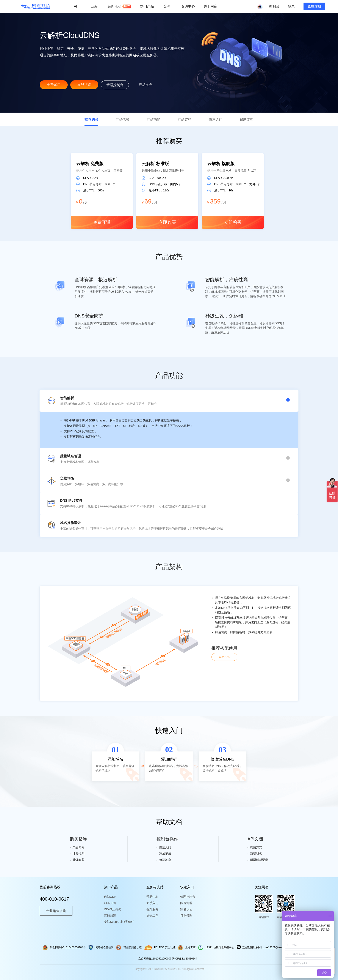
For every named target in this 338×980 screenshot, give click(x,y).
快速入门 (216, 119)
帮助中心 (152, 897)
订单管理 (186, 915)
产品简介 (78, 847)
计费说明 (78, 854)
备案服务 (152, 909)
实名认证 (186, 909)
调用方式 (256, 847)
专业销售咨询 (56, 911)
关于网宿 (210, 6)
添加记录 (165, 854)
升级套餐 (78, 860)
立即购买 (167, 222)
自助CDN (110, 897)
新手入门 (152, 903)
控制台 (274, 6)
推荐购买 (91, 122)
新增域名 (256, 854)
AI (75, 6)
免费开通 (102, 222)
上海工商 (187, 947)
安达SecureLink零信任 (117, 922)
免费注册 (314, 6)
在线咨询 (84, 85)
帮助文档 (247, 119)
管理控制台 (115, 85)
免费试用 (54, 85)
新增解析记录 (259, 860)
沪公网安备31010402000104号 (64, 947)
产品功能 (153, 119)
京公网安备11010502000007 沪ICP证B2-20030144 (168, 959)
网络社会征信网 (101, 947)
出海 (94, 6)
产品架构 (185, 119)
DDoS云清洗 (112, 909)
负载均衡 (165, 860)
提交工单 (152, 915)
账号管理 (186, 903)
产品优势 (122, 119)
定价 (167, 6)
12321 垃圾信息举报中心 (216, 947)
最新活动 (119, 6)
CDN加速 (224, 657)
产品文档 (146, 85)
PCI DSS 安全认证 (160, 947)
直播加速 (110, 915)
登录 (291, 6)
